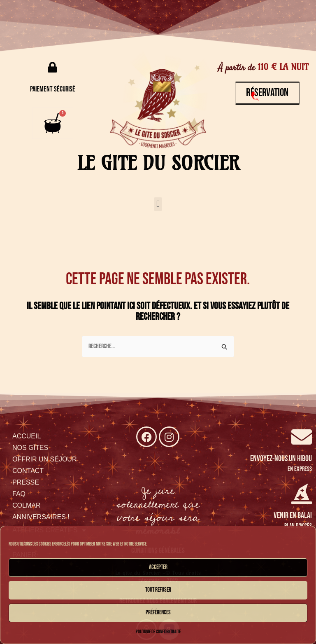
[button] (158, 204)
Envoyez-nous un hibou (281, 459)
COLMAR (26, 505)
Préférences (158, 612)
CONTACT (28, 471)
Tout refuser (158, 590)
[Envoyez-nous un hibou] (302, 437)
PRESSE (26, 482)
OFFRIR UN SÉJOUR (44, 459)
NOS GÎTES (30, 448)
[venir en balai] (302, 494)
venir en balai (293, 515)
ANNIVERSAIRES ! (41, 517)
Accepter (158, 567)
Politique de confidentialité (158, 632)
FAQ (19, 494)
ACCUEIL (27, 436)
